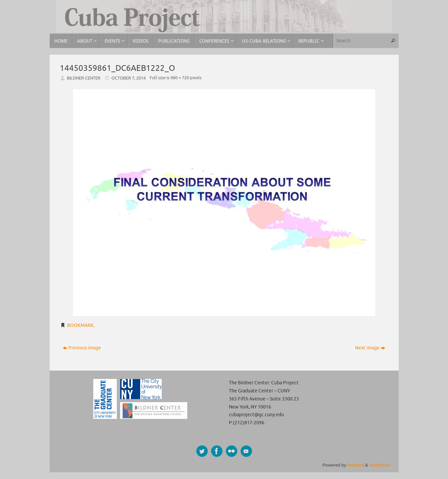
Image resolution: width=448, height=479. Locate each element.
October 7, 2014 (129, 78)
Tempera (356, 465)
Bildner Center (84, 78)
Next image (370, 348)
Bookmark (80, 325)
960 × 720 (180, 78)
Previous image (82, 348)
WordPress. (381, 465)
